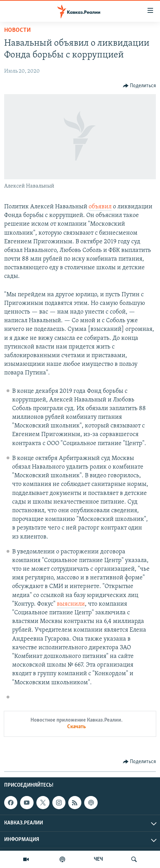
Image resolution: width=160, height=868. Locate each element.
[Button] (140, 86)
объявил (100, 207)
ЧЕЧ (98, 859)
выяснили (71, 604)
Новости (17, 30)
